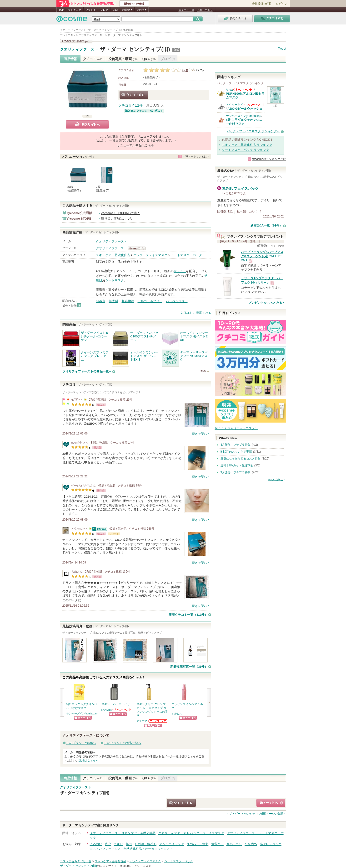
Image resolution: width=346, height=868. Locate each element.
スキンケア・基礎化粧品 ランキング (247, 145)
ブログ (104, 10)
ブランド (91, 10)
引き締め (251, 844)
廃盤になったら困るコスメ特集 (241, 459)
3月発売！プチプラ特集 (236, 472)
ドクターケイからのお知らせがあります (254, 105)
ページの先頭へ (258, 814)
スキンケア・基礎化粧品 (113, 255)
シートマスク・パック (186, 255)
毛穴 (108, 844)
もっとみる (276, 479)
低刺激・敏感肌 (146, 844)
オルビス (177, 713)
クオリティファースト (79, 49)
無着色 (101, 301)
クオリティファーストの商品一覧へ (87, 371)
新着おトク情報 (134, 4)
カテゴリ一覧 (186, 10)
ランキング (75, 10)
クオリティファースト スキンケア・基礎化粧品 (123, 833)
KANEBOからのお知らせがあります (123, 710)
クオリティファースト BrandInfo (138, 248)
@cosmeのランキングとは (269, 159)
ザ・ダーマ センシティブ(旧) (135, 49)
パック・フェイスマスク (150, 255)
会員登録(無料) (261, 4)
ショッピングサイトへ (83, 718)
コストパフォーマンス (105, 849)
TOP (61, 10)
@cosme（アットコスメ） (137, 866)
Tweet (282, 49)
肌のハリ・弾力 (198, 844)
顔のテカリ (234, 844)
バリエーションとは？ (196, 156)
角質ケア (217, 844)
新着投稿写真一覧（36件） (189, 667)
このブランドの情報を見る (76, 41)
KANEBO (107, 710)
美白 (129, 844)
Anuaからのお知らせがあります (243, 90)
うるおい (96, 844)
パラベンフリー (177, 301)
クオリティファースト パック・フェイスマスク (191, 833)
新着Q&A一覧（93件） (266, 225)
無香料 (113, 301)
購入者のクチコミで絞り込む (143, 111)
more (203, 371)
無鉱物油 (128, 301)
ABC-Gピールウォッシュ (245, 109)
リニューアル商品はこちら (135, 145)
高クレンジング (271, 844)
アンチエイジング (172, 844)
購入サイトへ (87, 124)
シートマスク (115, 280)
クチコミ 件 (130, 106)
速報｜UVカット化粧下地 (237, 465)
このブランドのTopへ (81, 743)
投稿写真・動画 (123, 59)
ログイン (282, 4)
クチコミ (93, 59)
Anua (229, 90)
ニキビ (118, 844)
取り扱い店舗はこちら (117, 219)
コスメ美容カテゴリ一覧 (76, 861)
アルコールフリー (150, 301)
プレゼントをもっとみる (265, 303)
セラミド (180, 271)
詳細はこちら (87, 760)
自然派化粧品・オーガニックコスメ (148, 849)
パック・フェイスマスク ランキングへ (253, 131)
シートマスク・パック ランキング (246, 150)
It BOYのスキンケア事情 (236, 452)
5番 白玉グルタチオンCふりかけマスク (244, 122)
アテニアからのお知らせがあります (158, 721)
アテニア (142, 721)
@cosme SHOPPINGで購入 (121, 213)
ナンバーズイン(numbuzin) (82, 713)
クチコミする (134, 95)
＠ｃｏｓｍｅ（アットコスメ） (236, 428)
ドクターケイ (235, 105)
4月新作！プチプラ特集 (236, 445)
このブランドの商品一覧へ (123, 743)
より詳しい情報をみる (196, 313)
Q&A (115, 10)
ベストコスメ (205, 10)
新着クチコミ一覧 (188, 615)
